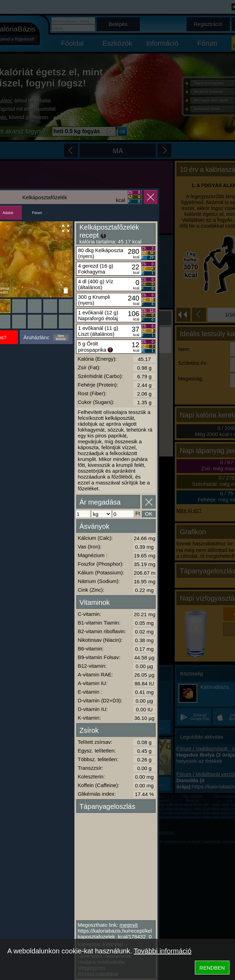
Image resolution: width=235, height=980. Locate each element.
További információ (162, 951)
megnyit (129, 925)
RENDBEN (212, 968)
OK (149, 514)
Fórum (37, 213)
